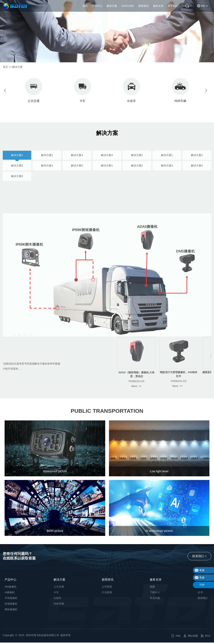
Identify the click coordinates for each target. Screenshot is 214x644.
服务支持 (158, 7)
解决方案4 (107, 180)
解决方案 (112, 7)
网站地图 (191, 637)
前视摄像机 (11, 605)
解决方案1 (17, 180)
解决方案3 (77, 180)
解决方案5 (77, 191)
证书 (200, 594)
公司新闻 (107, 588)
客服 (202, 570)
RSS (205, 637)
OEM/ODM (128, 7)
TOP (202, 585)
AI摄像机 (10, 594)
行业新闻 (107, 594)
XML (176, 637)
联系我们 (203, 599)
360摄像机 (11, 588)
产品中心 (97, 7)
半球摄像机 (11, 599)
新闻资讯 (143, 7)
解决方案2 (47, 180)
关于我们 (173, 7)
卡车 (56, 594)
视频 (152, 588)
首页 (85, 7)
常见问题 (155, 599)
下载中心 (155, 594)
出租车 (57, 599)
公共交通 (59, 588)
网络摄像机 (11, 611)
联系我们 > (199, 557)
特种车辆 (59, 605)
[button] (208, 91)
